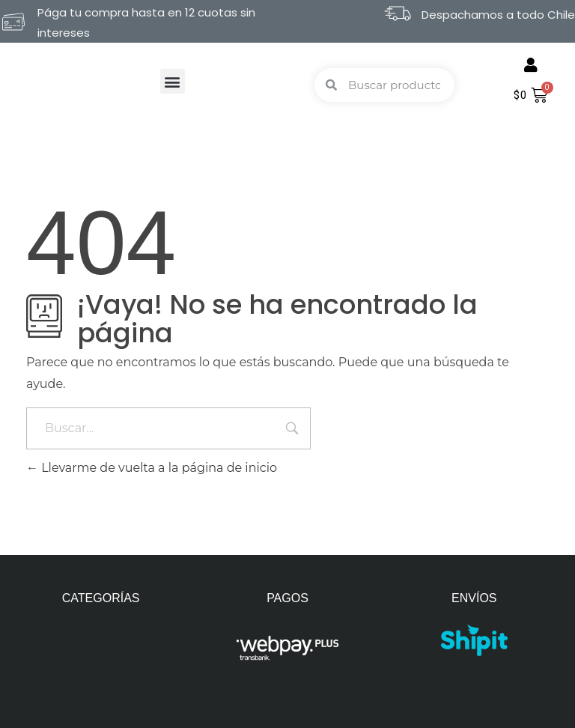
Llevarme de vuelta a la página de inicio (152, 468)
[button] (173, 81)
